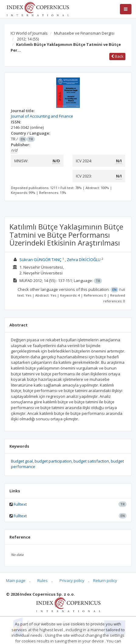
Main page (16, 580)
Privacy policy (72, 580)
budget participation (53, 461)
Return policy (105, 580)
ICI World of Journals (29, 33)
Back (117, 56)
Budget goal (22, 461)
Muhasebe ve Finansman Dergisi (84, 33)
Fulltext (20, 504)
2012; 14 (28, 39)
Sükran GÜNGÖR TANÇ (40, 260)
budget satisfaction (91, 461)
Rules (42, 580)
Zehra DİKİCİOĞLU (84, 260)
